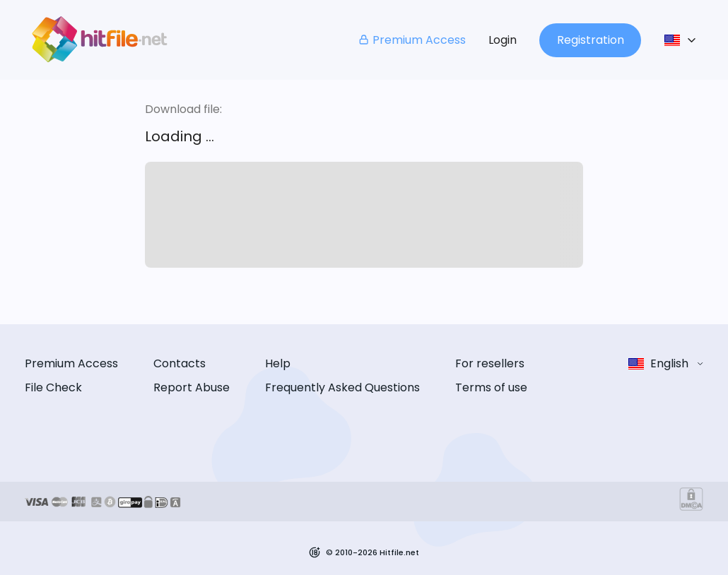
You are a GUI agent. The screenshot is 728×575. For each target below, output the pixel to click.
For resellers (490, 363)
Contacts (180, 363)
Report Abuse (192, 387)
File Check (53, 387)
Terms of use (491, 387)
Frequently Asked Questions (342, 387)
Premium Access (412, 40)
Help (278, 363)
